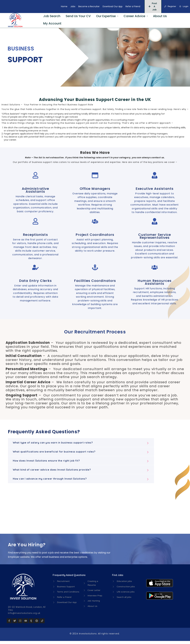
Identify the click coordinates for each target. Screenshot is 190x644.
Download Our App (113, 6)
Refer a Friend (133, 6)
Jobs (73, 6)
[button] (81, 443)
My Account (52, 23)
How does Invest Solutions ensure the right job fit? (46, 461)
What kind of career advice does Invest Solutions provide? (52, 470)
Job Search (52, 16)
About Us (160, 16)
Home (64, 6)
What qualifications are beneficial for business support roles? (54, 452)
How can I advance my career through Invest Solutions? (50, 479)
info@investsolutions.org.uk (24, 613)
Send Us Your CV (78, 16)
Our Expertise (106, 16)
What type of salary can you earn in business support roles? (53, 443)
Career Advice (134, 16)
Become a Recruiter (89, 6)
